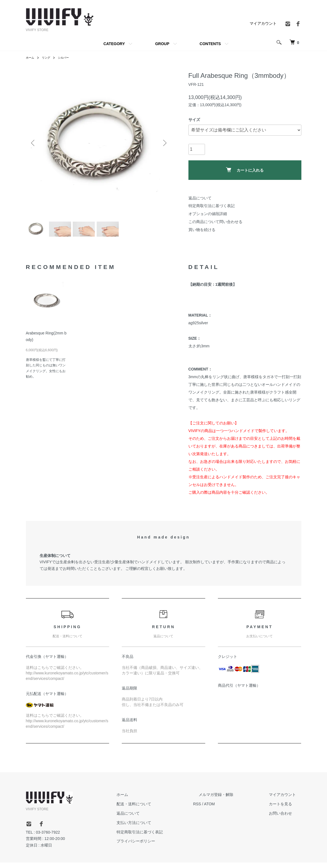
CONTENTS (210, 44)
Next (164, 143)
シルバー (68, 57)
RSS (219, 809)
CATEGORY (114, 44)
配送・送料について (161, 809)
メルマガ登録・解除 (232, 800)
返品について (200, 198)
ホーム (31, 57)
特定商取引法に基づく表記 (212, 206)
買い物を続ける (202, 230)
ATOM (231, 809)
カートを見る (286, 809)
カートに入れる (245, 170)
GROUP (162, 44)
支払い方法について (161, 828)
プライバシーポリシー (163, 847)
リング (48, 57)
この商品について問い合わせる (215, 222)
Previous (34, 143)
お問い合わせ (286, 818)
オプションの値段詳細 (208, 214)
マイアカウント (263, 23)
